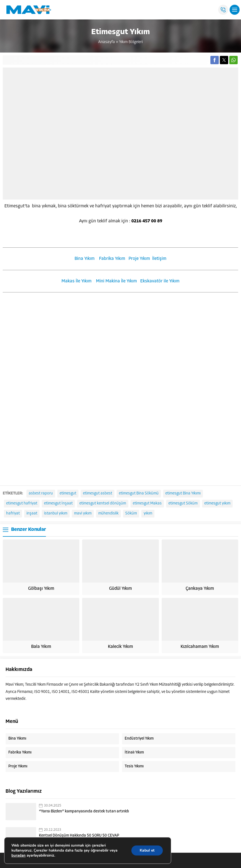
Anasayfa (107, 42)
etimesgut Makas (147, 503)
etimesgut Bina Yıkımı (183, 493)
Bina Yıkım (85, 259)
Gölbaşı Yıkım (41, 589)
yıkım (148, 513)
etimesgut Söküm (183, 503)
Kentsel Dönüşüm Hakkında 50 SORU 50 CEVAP (79, 836)
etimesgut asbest (98, 493)
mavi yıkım (83, 513)
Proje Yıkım (139, 259)
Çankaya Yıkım (200, 589)
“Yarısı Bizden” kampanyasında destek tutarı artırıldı (84, 811)
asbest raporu (41, 493)
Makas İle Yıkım (77, 281)
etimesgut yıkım (217, 503)
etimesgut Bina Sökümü (139, 493)
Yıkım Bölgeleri (131, 42)
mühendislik (108, 513)
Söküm (131, 513)
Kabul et (147, 850)
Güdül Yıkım (121, 589)
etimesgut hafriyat (22, 503)
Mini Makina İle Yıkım (116, 281)
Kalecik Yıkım (121, 647)
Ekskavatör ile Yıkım (160, 281)
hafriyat (13, 513)
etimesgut (68, 493)
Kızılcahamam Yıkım (200, 647)
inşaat (32, 513)
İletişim (159, 259)
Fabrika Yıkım (112, 259)
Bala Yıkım (41, 647)
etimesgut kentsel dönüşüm (103, 503)
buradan (19, 855)
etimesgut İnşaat (58, 503)
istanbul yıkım (56, 513)
